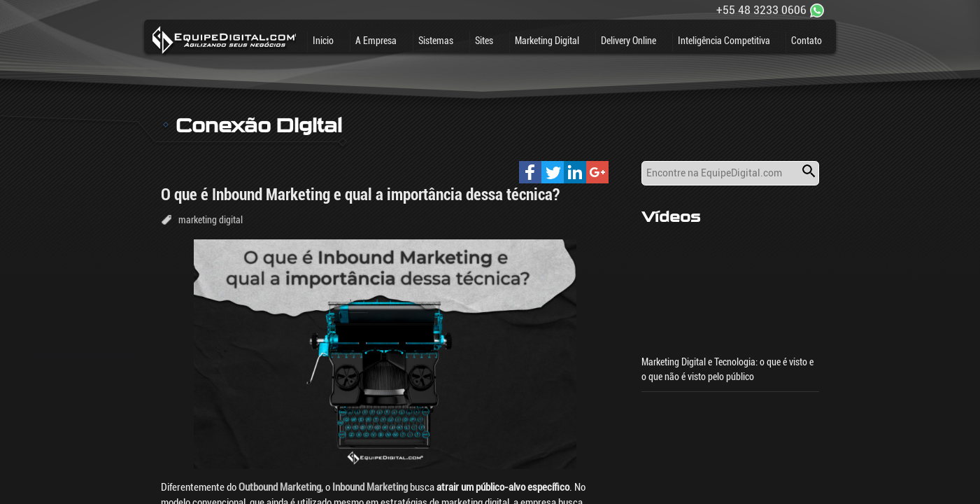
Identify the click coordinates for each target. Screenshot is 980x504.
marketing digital (211, 220)
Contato (807, 41)
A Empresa (376, 41)
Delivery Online (629, 41)
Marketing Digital (547, 41)
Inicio (323, 41)
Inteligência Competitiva (724, 41)
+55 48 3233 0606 (761, 10)
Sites (484, 41)
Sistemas (436, 41)
